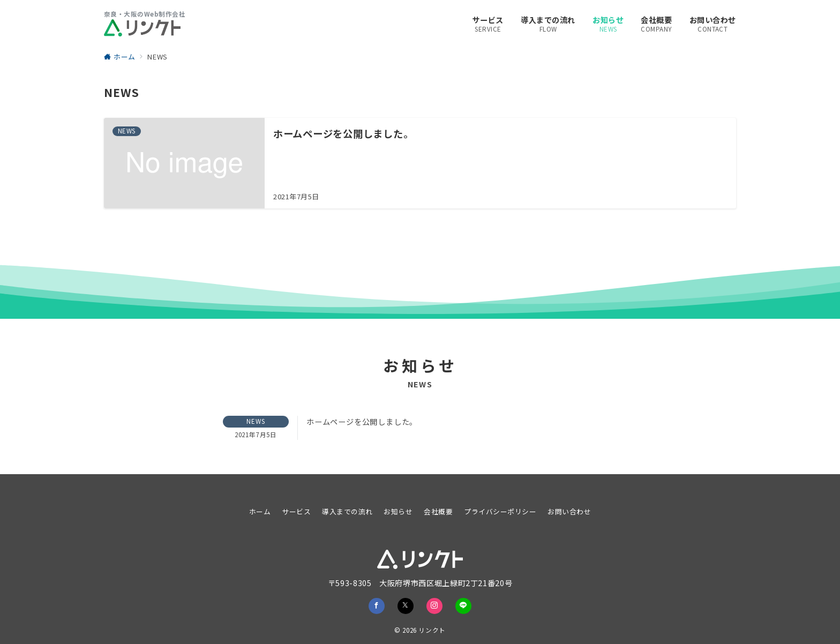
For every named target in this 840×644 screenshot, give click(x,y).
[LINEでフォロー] (463, 606)
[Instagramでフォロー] (434, 606)
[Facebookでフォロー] (377, 606)
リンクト (432, 630)
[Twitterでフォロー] (406, 606)
